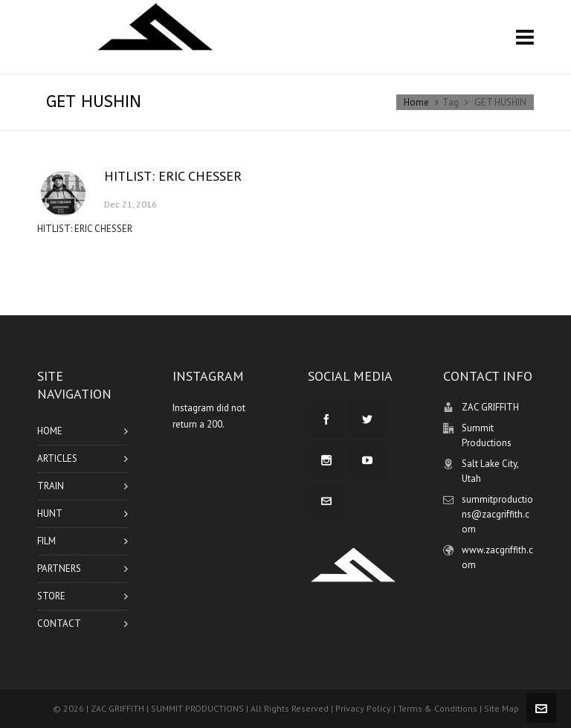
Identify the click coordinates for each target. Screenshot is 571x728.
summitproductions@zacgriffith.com (497, 514)
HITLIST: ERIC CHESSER (173, 176)
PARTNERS (59, 568)
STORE (51, 596)
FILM (46, 541)
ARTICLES (57, 458)
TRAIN (51, 486)
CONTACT (59, 624)
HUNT (50, 513)
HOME (50, 431)
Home (416, 102)
